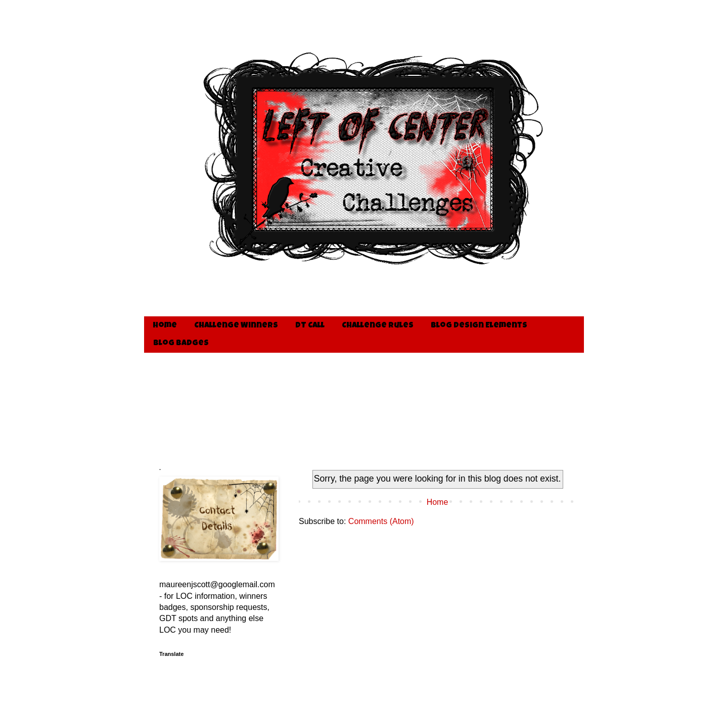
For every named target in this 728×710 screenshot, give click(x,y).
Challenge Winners (236, 326)
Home (165, 326)
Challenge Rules (378, 326)
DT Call (310, 326)
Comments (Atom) (381, 521)
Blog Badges (181, 344)
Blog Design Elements (479, 326)
